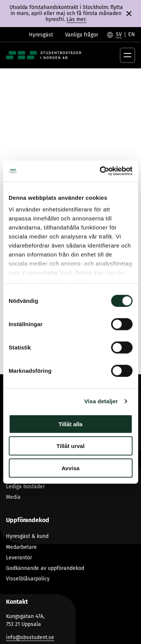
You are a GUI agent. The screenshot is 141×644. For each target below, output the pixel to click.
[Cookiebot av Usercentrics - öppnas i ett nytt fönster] (100, 171)
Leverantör (19, 558)
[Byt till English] (132, 35)
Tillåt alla (71, 424)
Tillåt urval (70, 446)
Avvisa (71, 468)
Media (13, 497)
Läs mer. (77, 19)
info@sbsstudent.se (30, 637)
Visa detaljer (101, 401)
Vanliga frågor (82, 35)
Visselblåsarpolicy (28, 579)
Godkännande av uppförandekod (45, 568)
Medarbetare (21, 547)
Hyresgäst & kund (27, 536)
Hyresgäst (41, 35)
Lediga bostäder (25, 487)
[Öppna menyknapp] (127, 55)
